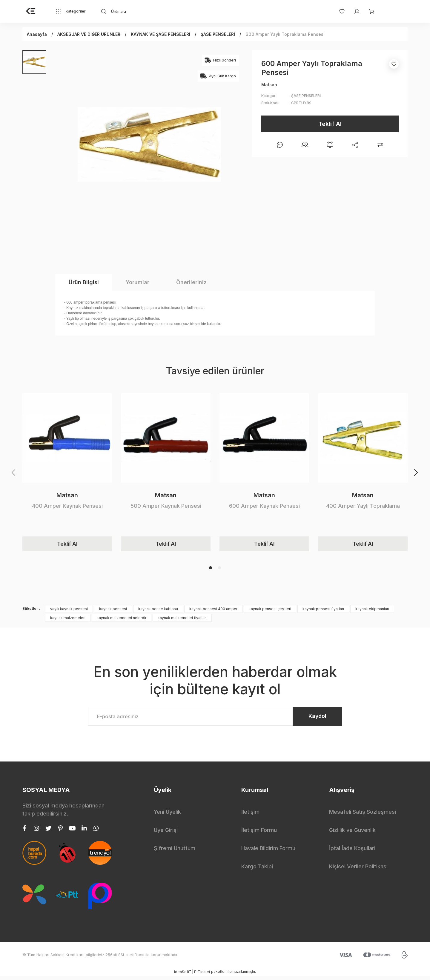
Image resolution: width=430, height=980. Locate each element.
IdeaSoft (182, 976)
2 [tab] (219, 570)
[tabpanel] (67, 473)
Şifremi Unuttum (175, 852)
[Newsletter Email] (215, 719)
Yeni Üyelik (167, 816)
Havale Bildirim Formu (268, 852)
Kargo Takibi (257, 870)
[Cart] (369, 11)
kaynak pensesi (113, 611)
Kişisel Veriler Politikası (358, 870)
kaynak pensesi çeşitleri (270, 611)
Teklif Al (330, 124)
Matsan (67, 495)
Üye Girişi (166, 834)
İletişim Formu (259, 834)
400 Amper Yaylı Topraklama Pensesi (363, 506)
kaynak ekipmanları (372, 611)
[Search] (154, 11)
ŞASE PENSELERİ (306, 96)
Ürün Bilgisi (84, 282)
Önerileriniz (191, 282)
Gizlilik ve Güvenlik (352, 834)
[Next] (416, 473)
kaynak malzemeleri (68, 620)
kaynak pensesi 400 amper (213, 611)
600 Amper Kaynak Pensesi (264, 506)
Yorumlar (138, 282)
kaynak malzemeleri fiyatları (182, 620)
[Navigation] (70, 11)
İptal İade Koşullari (352, 852)
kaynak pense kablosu (158, 611)
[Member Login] (354, 11)
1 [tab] (211, 570)
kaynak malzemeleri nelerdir (122, 620)
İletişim (250, 816)
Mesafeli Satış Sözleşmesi (363, 816)
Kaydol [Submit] (314, 719)
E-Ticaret (202, 976)
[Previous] (14, 473)
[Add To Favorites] (394, 64)
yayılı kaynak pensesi (69, 611)
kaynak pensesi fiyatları (323, 611)
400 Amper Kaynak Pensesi (67, 506)
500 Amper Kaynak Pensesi (166, 506)
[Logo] (31, 11)
